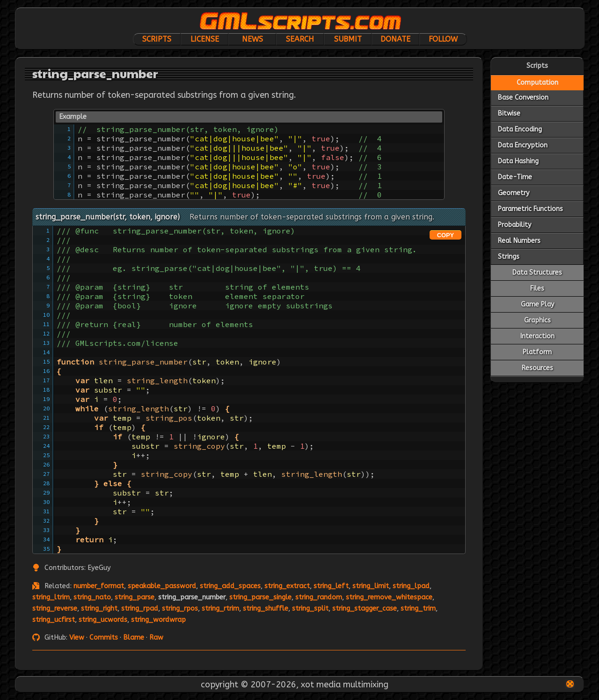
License (205, 39)
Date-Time (515, 177)
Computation (537, 83)
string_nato (92, 597)
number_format (99, 586)
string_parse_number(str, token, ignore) (108, 217)
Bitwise (509, 113)
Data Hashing (518, 161)
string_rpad (140, 609)
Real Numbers (519, 241)
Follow (443, 39)
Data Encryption (523, 145)
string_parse (135, 597)
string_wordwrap (158, 620)
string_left (331, 586)
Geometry (514, 193)
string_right (99, 609)
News (252, 39)
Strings (509, 257)
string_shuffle (266, 609)
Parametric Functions (530, 209)
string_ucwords (103, 620)
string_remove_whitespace (389, 597)
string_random (319, 597)
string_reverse (55, 609)
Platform (537, 352)
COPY (446, 235)
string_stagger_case (365, 609)
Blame (134, 638)
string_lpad (411, 586)
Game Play (537, 304)
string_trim (418, 609)
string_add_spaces (230, 586)
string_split (310, 609)
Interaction (537, 336)
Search (300, 39)
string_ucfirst (54, 620)
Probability (515, 225)
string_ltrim (51, 597)
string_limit (371, 586)
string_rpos (180, 609)
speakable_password (162, 586)
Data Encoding (520, 129)
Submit (348, 39)
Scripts (157, 39)
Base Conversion (523, 98)
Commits (104, 638)
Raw (156, 638)
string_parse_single (260, 597)
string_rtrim (220, 609)
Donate (395, 39)
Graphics (537, 320)
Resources (537, 368)
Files (537, 288)
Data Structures (537, 273)
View (77, 638)
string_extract (287, 586)
